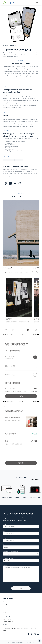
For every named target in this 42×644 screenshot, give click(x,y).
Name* (5, 524)
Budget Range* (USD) (8, 558)
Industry (5, 604)
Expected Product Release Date (11, 552)
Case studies (6, 608)
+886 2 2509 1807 (7, 620)
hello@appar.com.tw (8, 622)
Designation (6, 545)
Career (4, 612)
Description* (6, 565)
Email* (5, 531)
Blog (4, 610)
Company (5, 538)
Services (5, 602)
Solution (5, 606)
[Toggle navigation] (37, 3)
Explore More (35, 480)
